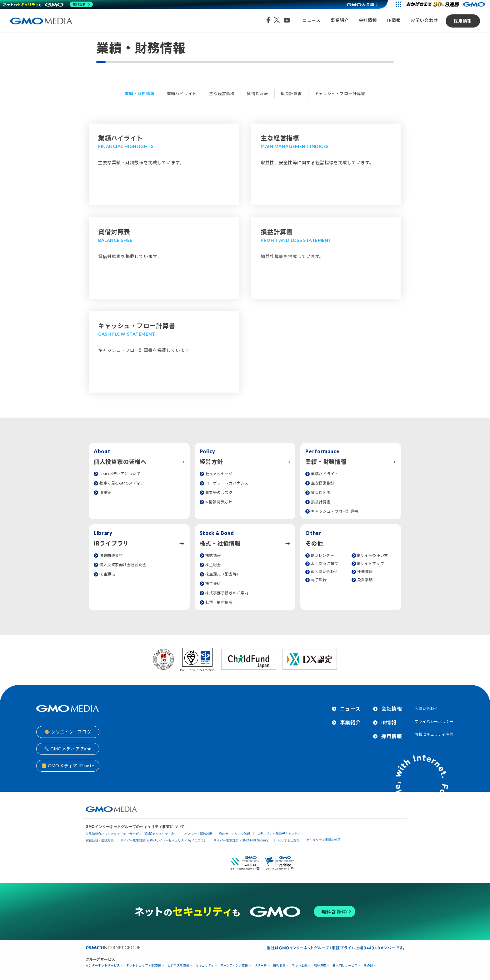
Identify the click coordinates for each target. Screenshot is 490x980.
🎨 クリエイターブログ (68, 732)
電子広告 (319, 580)
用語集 (105, 493)
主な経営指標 (222, 94)
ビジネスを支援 (178, 965)
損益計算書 (291, 94)
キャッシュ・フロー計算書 (340, 94)
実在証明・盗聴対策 (100, 840)
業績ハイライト (182, 94)
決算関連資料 (111, 555)
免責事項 (365, 580)
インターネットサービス (103, 965)
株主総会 (213, 565)
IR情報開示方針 (219, 502)
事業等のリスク (219, 493)
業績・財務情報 (140, 94)
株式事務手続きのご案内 (227, 593)
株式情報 (213, 555)
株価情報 (365, 572)
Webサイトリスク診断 (235, 834)
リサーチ (261, 965)
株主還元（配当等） (223, 574)
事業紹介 (340, 20)
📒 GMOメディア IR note (68, 766)
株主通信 (107, 574)
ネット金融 (300, 965)
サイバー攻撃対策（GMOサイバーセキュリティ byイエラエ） (164, 840)
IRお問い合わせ (324, 572)
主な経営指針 (323, 483)
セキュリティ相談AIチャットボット (282, 833)
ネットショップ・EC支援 (144, 965)
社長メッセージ (219, 474)
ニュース (311, 20)
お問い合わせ (424, 20)
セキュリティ (205, 965)
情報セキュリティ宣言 (434, 734)
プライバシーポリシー (434, 721)
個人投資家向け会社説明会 (123, 565)
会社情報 (368, 20)
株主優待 (213, 584)
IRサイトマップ (371, 564)
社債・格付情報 (219, 602)
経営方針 (211, 462)
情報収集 (279, 965)
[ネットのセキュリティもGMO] (48, 4)
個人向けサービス (345, 965)
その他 (368, 965)
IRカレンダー (322, 555)
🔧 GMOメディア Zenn (68, 749)
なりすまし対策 (289, 840)
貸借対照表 (257, 94)
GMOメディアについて (120, 474)
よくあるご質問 (325, 564)
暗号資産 (320, 965)
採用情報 (463, 21)
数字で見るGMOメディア (122, 483)
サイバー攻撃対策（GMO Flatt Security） (242, 840)
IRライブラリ (111, 543)
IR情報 (394, 20)
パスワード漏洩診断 (198, 834)
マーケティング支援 (234, 965)
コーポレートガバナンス (227, 483)
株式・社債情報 (220, 543)
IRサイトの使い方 (373, 555)
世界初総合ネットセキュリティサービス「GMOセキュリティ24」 (132, 834)
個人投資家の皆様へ (120, 462)
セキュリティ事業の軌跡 (323, 840)
